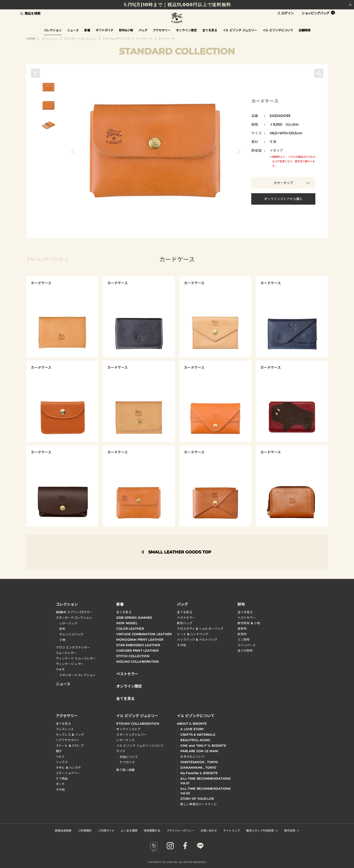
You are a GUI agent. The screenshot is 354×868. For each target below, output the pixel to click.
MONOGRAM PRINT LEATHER (140, 640)
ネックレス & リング (70, 735)
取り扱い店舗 (125, 770)
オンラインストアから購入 (283, 199)
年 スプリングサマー (74, 612)
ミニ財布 (244, 640)
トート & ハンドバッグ (193, 634)
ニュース (73, 30)
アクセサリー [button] (162, 30)
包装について (129, 757)
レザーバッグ (68, 623)
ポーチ (60, 784)
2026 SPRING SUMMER (134, 618)
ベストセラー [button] (127, 673)
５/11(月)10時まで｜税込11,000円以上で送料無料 (177, 5)
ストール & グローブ (70, 746)
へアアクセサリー (68, 740)
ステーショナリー (68, 773)
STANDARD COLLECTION (177, 51)
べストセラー (247, 618)
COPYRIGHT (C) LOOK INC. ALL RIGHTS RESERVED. (177, 862)
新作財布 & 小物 (249, 623)
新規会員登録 (63, 830)
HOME (31, 39)
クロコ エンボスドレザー (73, 647)
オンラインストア (128, 729)
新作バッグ (184, 623)
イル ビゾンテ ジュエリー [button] (240, 30)
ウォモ (60, 669)
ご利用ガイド (106, 830)
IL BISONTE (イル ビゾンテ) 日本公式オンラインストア (177, 18)
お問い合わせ (209, 830)
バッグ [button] (143, 30)
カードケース (144, 39)
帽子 (59, 751)
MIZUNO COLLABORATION (138, 662)
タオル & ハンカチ (69, 768)
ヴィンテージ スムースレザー (76, 658)
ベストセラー (186, 618)
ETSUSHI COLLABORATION (138, 724)
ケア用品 (62, 778)
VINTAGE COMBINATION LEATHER (144, 634)
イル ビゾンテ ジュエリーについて (140, 746)
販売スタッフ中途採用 (262, 830)
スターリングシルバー (131, 735)
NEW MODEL (127, 623)
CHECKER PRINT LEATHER (137, 651)
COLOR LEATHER (130, 629)
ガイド (121, 751)
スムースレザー (66, 653)
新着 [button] (87, 30)
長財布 (242, 629)
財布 (62, 629)
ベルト (60, 757)
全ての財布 (245, 651)
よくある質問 (129, 830)
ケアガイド (127, 762)
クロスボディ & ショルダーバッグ (200, 629)
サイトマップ (232, 830)
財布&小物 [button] (126, 30)
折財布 (242, 634)
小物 (62, 640)
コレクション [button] (53, 30)
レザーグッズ (125, 740)
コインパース (247, 645)
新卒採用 (292, 830)
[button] (74, 151)
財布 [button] (241, 604)
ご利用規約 (85, 830)
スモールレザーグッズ (116, 39)
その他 (181, 645)
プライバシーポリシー (180, 830)
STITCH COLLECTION (133, 656)
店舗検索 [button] (305, 30)
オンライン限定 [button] (186, 30)
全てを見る (124, 612)
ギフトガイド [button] (105, 30)
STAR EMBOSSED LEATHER (138, 645)
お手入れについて (192, 757)
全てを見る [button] (210, 30)
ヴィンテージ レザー (70, 664)
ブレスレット (65, 729)
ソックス (62, 762)
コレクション (49, 39)
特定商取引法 (152, 830)
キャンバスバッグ (71, 634)
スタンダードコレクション (80, 39)
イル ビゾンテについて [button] (278, 30)
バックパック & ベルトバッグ (197, 640)
